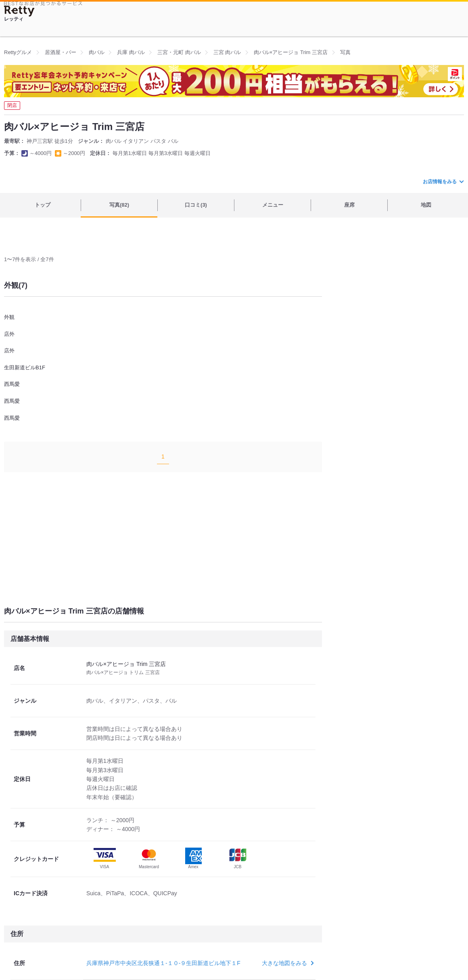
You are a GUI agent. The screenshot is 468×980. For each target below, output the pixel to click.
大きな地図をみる (287, 963)
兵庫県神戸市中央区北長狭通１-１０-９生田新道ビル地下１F (163, 963)
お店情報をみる (443, 182)
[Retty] (19, 11)
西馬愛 (12, 384)
